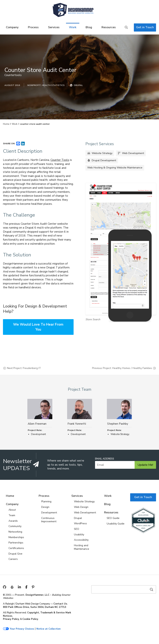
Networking (15, 532)
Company (12, 27)
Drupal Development (104, 160)
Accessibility (81, 540)
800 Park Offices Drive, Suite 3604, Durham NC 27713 (35, 607)
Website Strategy (102, 153)
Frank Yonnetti (77, 424)
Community (15, 526)
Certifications (16, 548)
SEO (77, 529)
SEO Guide (113, 518)
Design (45, 507)
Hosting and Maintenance (82, 547)
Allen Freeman (37, 424)
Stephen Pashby (118, 424)
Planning (46, 501)
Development (49, 513)
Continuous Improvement (49, 520)
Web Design (81, 507)
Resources (109, 27)
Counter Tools (60, 160)
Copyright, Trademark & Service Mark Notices (37, 614)
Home (6, 124)
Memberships (16, 537)
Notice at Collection (49, 629)
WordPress (80, 523)
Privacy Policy (11, 619)
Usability (79, 535)
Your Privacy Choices (22, 629)
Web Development (133, 153)
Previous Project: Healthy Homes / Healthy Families (122, 368)
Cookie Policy (30, 619)
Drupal (78, 518)
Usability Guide (116, 524)
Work (73, 27)
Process (33, 27)
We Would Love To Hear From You (38, 327)
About (12, 510)
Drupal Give (15, 554)
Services (54, 27)
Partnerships (16, 543)
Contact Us (60, 604)
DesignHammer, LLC (37, 595)
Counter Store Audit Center (40, 70)
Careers (13, 559)
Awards (13, 521)
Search (126, 27)
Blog (89, 27)
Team (12, 515)
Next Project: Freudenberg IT (24, 368)
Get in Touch (145, 27)
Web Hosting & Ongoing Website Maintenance (115, 168)
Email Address (105, 459)
